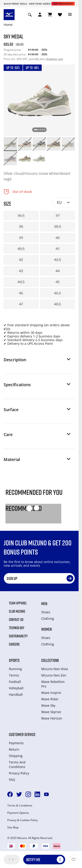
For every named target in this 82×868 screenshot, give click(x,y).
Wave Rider (50, 699)
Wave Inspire (51, 693)
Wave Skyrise (51, 712)
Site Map (13, 828)
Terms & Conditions (20, 806)
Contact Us (16, 620)
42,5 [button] (58, 260)
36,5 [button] (21, 216)
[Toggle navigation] (70, 15)
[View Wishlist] (60, 15)
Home (8, 25)
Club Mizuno (17, 611)
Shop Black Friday (63, 4)
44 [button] (58, 271)
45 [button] (58, 282)
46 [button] (21, 293)
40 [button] (58, 238)
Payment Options (18, 813)
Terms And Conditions (17, 764)
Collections (50, 660)
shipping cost (54, 59)
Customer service (22, 734)
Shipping (16, 756)
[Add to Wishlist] (74, 860)
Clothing (48, 619)
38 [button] (21, 226)
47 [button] (21, 304)
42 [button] (21, 260)
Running (15, 669)
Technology (17, 628)
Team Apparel (18, 603)
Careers (14, 644)
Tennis (14, 675)
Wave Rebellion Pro (53, 684)
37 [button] (58, 216)
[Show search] (30, 15)
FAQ (12, 780)
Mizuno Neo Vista (55, 669)
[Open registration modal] (40, 15)
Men (44, 604)
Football (15, 682)
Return (14, 749)
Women (46, 629)
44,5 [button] (21, 282)
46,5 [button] (58, 293)
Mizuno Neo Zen (54, 675)
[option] (10, 144)
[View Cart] (50, 15)
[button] (37, 361)
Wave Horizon (52, 718)
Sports (14, 660)
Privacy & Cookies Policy (23, 820)
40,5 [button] (21, 249)
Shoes (46, 612)
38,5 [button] (58, 226)
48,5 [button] (58, 304)
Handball (16, 694)
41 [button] (58, 249)
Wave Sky (48, 705)
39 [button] (21, 238)
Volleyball (16, 688)
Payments (16, 743)
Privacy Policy (19, 773)
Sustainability (18, 636)
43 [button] (21, 271)
